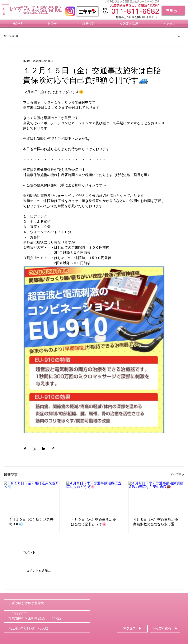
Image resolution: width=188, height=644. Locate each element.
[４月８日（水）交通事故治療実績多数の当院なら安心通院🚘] (156, 497)
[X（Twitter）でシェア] (34, 449)
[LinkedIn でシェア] (44, 449)
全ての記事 (11, 36)
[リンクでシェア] (53, 449)
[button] (179, 36)
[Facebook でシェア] (25, 449)
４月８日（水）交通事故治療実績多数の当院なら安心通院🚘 (156, 522)
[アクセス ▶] (132, 629)
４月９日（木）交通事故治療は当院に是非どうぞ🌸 (93, 522)
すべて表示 (177, 474)
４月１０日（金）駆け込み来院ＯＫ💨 (31, 522)
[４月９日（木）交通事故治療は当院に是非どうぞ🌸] (94, 497)
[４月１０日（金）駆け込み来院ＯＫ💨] (32, 497)
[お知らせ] (173, 11)
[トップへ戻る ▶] (165, 629)
